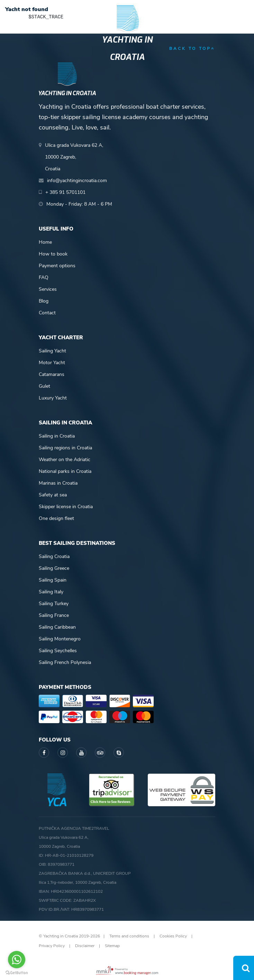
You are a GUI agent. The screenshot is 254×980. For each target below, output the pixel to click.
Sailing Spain (53, 580)
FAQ (44, 277)
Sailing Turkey (54, 604)
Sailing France (54, 615)
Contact (47, 313)
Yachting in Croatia (127, 48)
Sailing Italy (51, 592)
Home (45, 242)
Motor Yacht (52, 363)
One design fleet (56, 518)
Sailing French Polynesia (65, 662)
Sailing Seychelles (58, 651)
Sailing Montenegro (60, 639)
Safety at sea (53, 495)
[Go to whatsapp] (17, 960)
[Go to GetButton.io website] (17, 973)
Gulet (44, 386)
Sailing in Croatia (57, 436)
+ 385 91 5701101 (65, 192)
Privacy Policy (52, 946)
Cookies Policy (173, 936)
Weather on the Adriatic (65, 460)
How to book (53, 254)
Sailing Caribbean (57, 627)
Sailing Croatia (54, 556)
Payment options (57, 266)
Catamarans (52, 374)
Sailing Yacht (52, 351)
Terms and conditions (129, 936)
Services (48, 289)
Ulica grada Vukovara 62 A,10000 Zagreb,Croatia (74, 157)
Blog (44, 301)
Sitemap (112, 946)
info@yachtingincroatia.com (77, 181)
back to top (192, 48)
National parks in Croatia (65, 471)
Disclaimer (85, 946)
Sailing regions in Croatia (65, 448)
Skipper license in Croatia (66, 507)
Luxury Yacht (53, 398)
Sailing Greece (54, 568)
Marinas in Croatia (58, 483)
